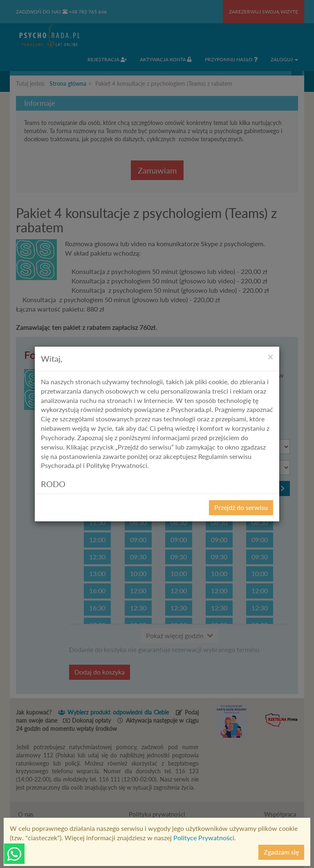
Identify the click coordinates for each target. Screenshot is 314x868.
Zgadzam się (281, 852)
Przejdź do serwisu (241, 507)
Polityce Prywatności (204, 838)
